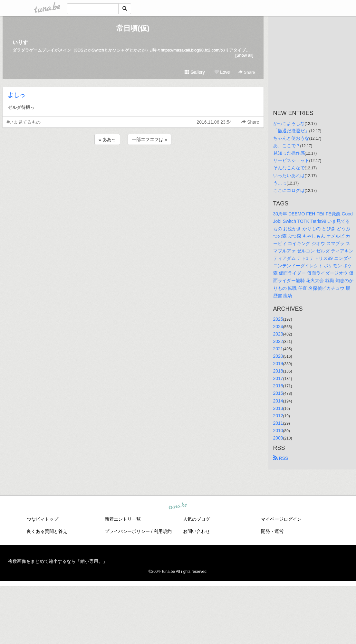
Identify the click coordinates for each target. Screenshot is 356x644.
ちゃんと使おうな (291, 138)
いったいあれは (289, 175)
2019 (278, 364)
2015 (278, 393)
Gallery (195, 72)
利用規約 (163, 531)
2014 (278, 401)
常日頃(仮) (133, 28)
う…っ (280, 183)
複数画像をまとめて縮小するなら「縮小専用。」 (58, 561)
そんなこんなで (289, 168)
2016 (278, 386)
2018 (278, 371)
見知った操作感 (289, 153)
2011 (278, 423)
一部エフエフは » (149, 139)
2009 (278, 438)
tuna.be (178, 506)
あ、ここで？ (287, 146)
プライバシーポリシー (127, 531)
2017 (278, 378)
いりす (20, 42)
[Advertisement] (133, 164)
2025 (278, 319)
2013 (278, 408)
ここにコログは (289, 190)
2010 (278, 431)
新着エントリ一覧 (123, 519)
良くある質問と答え (47, 531)
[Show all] (244, 55)
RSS (281, 458)
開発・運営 (272, 531)
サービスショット (291, 160)
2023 (278, 334)
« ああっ (107, 139)
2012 (278, 416)
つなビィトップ (43, 519)
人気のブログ (197, 519)
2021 (278, 349)
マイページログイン (281, 519)
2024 (278, 327)
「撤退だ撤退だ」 (291, 131)
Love (222, 72)
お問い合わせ (197, 531)
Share (247, 72)
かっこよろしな (289, 123)
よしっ (16, 95)
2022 (278, 341)
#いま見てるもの (24, 122)
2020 (278, 356)
